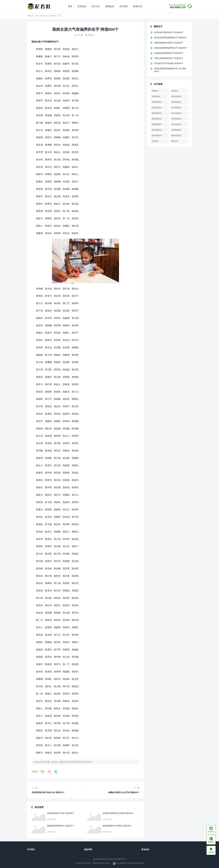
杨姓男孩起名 (157, 113)
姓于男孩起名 (176, 108)
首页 (70, 6)
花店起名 (155, 141)
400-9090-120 (177, 6)
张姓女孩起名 (176, 124)
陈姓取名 (53, 16)
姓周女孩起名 (176, 135)
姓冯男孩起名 (157, 108)
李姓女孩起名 (176, 96)
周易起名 (211, 840)
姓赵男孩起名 (157, 119)
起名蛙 (54, 762)
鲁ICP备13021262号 (102, 863)
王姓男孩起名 (176, 130)
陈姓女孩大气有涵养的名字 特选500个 (76, 762)
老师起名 (110, 6)
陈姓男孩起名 (157, 130)
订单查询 (211, 850)
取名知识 (145, 849)
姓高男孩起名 (157, 135)
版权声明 (88, 849)
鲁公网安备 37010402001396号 (128, 863)
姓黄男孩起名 (157, 124)
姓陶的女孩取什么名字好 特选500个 (124, 792)
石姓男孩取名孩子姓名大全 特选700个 (48, 792)
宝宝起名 (82, 6)
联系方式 (138, 6)
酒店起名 (175, 141)
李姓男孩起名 (157, 102)
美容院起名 (156, 96)
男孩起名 (155, 91)
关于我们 (124, 6)
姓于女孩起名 (176, 113)
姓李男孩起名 (176, 102)
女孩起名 (175, 91)
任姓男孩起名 (176, 119)
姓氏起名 (96, 6)
